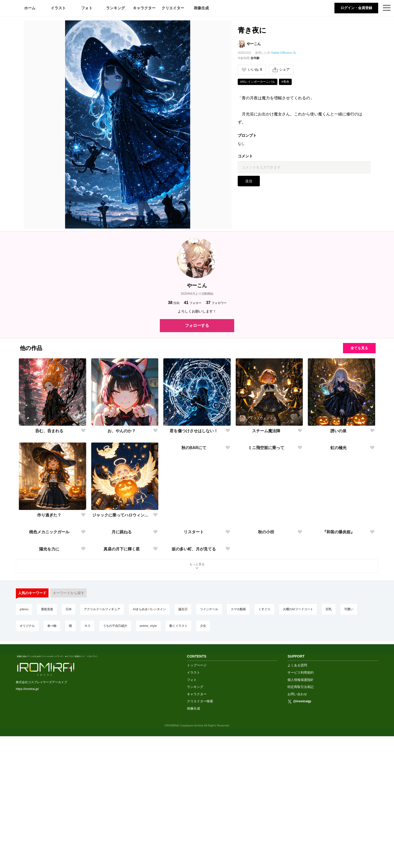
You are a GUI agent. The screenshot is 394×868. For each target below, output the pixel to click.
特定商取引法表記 (301, 819)
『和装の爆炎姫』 (338, 599)
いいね (252, 70)
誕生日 (183, 744)
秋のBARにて (194, 515)
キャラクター (144, 8)
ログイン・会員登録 (356, 8)
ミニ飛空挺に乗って (266, 515)
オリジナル (27, 760)
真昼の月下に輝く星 (122, 684)
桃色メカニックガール (49, 599)
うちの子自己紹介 (115, 760)
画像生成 (201, 8)
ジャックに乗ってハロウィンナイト (122, 515)
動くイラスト (178, 760)
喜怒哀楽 (47, 744)
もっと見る (197, 701)
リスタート (194, 599)
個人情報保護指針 (301, 812)
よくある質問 (297, 797)
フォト (87, 8)
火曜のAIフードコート (298, 744)
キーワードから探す (69, 727)
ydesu (24, 744)
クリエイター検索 (200, 833)
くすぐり (264, 744)
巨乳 (329, 744)
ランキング (115, 8)
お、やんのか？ (122, 431)
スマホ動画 (238, 744)
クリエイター (173, 8)
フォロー (193, 303)
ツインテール (209, 744)
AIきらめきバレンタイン (149, 744)
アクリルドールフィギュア (102, 744)
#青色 (285, 82)
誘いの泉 (338, 431)
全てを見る (359, 348)
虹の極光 (338, 515)
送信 (249, 181)
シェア (281, 70)
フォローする (197, 325)
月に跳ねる (122, 599)
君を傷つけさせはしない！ (194, 431)
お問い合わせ (297, 826)
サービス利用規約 (301, 804)
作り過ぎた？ (49, 515)
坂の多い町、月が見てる (194, 684)
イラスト (58, 8)
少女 (203, 760)
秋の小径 (266, 599)
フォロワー (216, 303)
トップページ (197, 797)
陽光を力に (49, 684)
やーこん (254, 44)
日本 (69, 744)
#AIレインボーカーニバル (258, 82)
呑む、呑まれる (49, 431)
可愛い (349, 744)
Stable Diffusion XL (284, 53)
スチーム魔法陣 (266, 431)
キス (87, 760)
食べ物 (52, 760)
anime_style (148, 760)
